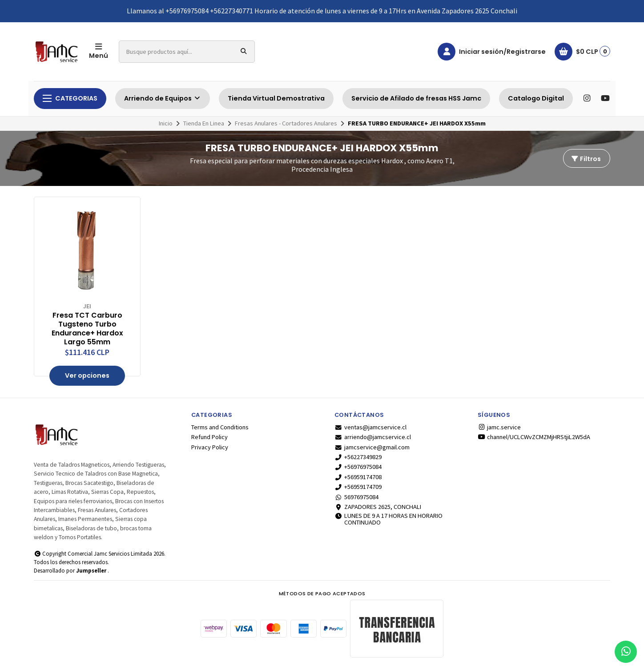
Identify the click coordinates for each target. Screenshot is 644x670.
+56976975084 (358, 467)
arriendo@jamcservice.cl (373, 437)
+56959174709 (358, 487)
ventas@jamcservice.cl (370, 427)
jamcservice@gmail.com (372, 447)
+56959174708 (358, 477)
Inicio (166, 123)
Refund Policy (209, 437)
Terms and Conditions (220, 427)
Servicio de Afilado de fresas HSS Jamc (416, 98)
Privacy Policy (210, 447)
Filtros (586, 159)
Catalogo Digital (536, 98)
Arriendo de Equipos (163, 98)
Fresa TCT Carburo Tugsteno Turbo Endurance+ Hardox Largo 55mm (87, 329)
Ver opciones (87, 375)
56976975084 (356, 497)
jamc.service (499, 427)
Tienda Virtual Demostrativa (276, 98)
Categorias (70, 98)
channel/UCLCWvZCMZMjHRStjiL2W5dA (534, 437)
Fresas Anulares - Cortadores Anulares (286, 123)
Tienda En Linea (204, 123)
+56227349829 (358, 457)
